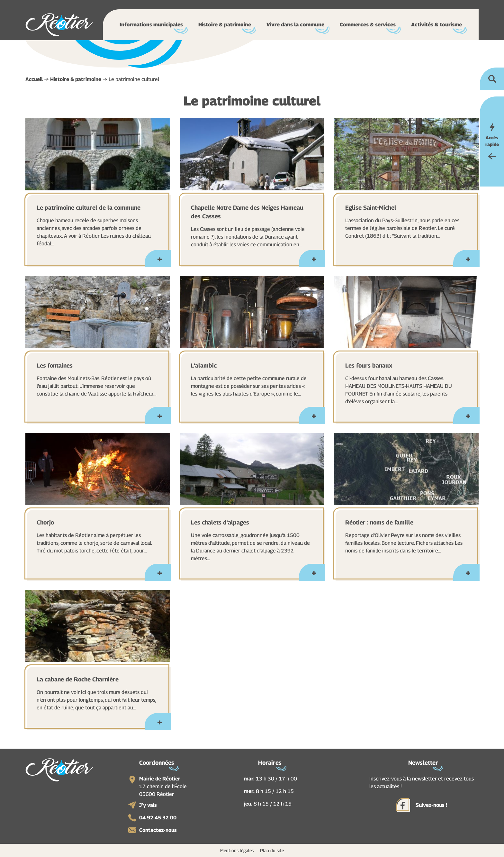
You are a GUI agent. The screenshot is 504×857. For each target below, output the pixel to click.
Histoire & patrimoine (76, 79)
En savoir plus (159, 262)
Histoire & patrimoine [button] (225, 25)
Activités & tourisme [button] (437, 25)
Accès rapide (492, 141)
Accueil (34, 79)
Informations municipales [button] (151, 25)
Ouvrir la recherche (492, 79)
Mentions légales (237, 850)
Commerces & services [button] (368, 25)
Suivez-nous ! (431, 805)
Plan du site (272, 850)
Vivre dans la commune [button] (295, 25)
